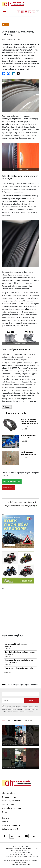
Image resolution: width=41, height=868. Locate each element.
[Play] (20, 735)
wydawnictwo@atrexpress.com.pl (14, 848)
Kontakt (5, 818)
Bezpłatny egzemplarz (12, 481)
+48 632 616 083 (32, 848)
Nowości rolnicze (9, 797)
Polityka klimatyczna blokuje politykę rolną (21, 506)
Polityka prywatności (11, 829)
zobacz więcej (28, 721)
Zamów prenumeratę (11, 825)
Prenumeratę (8, 488)
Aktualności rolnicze (10, 793)
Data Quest (27, 864)
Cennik (5, 822)
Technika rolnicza (9, 804)
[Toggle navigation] (4, 12)
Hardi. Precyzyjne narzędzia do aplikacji (21, 502)
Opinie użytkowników (11, 801)
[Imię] (20, 694)
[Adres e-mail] (13, 701)
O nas (5, 812)
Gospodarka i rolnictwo (12, 808)
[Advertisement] (20, 610)
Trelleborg (7, 407)
